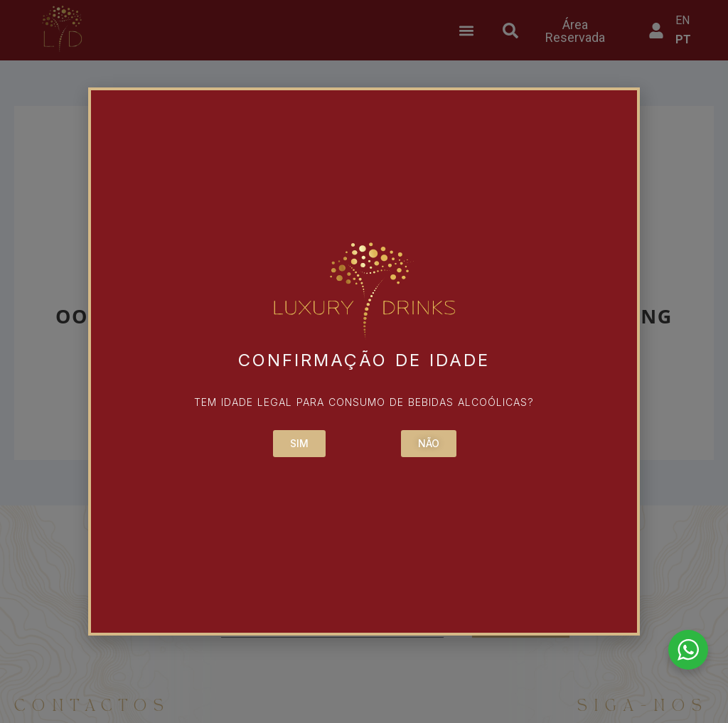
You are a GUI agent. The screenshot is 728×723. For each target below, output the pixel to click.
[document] (364, 361)
